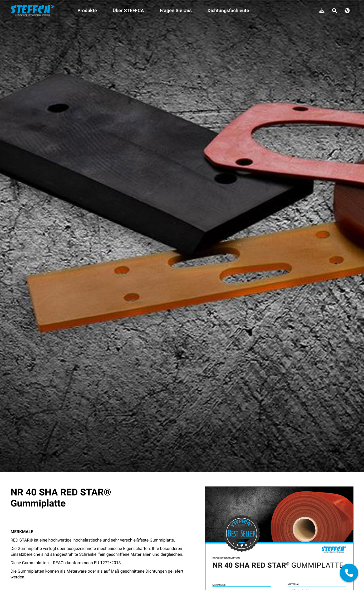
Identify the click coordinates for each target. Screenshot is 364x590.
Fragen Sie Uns (176, 11)
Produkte (87, 11)
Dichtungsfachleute (228, 11)
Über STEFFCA (128, 11)
